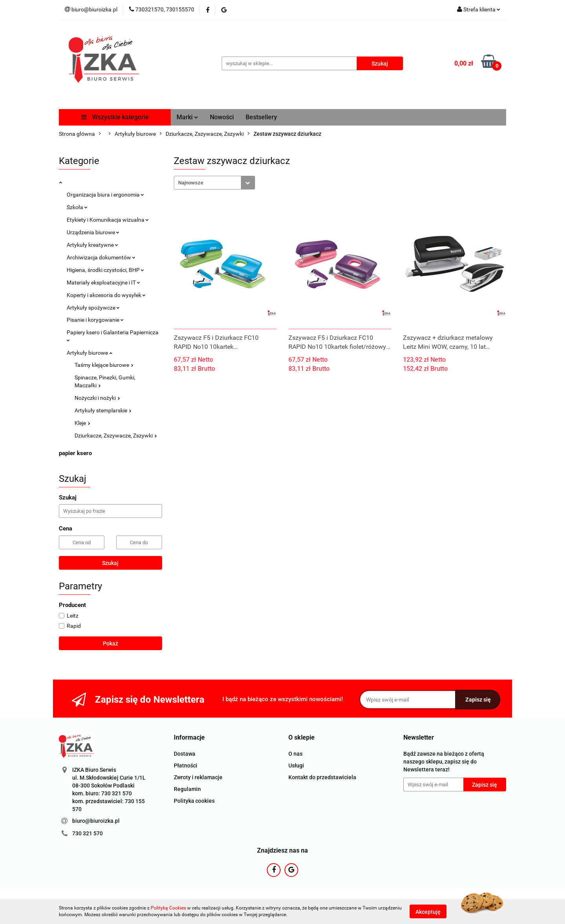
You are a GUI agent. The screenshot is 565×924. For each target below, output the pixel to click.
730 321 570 (87, 833)
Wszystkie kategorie (115, 117)
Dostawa (185, 754)
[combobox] (214, 183)
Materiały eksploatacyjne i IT (103, 282)
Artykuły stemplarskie (103, 410)
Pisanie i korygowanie (95, 320)
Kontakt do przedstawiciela (322, 777)
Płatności (186, 765)
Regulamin (187, 789)
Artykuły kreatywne (92, 245)
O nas (295, 754)
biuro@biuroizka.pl (96, 821)
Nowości (222, 117)
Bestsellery (261, 117)
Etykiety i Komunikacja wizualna (108, 220)
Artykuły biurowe (89, 353)
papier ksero (75, 453)
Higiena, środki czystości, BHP (105, 270)
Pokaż (110, 643)
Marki (187, 117)
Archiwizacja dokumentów (101, 257)
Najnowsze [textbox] (191, 183)
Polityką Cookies (168, 908)
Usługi (296, 765)
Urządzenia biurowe (93, 232)
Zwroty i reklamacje (198, 777)
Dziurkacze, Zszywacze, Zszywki (116, 436)
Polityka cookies (194, 801)
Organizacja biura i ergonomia (105, 195)
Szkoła (77, 207)
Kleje (82, 423)
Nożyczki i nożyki (97, 398)
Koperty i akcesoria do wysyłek (106, 295)
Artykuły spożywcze (93, 308)
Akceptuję (428, 911)
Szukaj (110, 563)
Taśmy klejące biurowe (104, 365)
